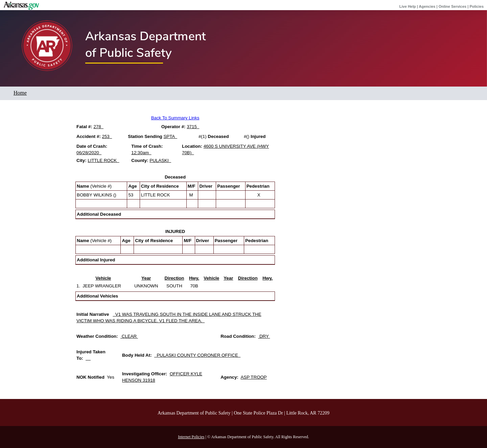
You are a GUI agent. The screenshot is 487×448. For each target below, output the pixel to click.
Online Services (453, 6)
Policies (477, 6)
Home (20, 93)
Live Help (408, 6)
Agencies (427, 6)
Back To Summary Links (175, 118)
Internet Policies (191, 437)
